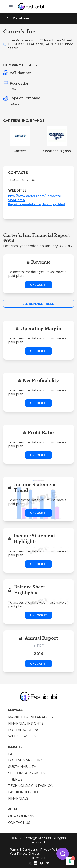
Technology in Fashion (31, 786)
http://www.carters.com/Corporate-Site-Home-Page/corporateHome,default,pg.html (37, 200)
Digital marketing (26, 760)
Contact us (19, 823)
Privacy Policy (50, 850)
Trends (15, 779)
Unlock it (38, 285)
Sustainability (22, 767)
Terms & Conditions (24, 850)
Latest (15, 754)
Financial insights (26, 724)
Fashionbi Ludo (23, 792)
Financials (18, 798)
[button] (63, 854)
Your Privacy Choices (25, 854)
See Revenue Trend (38, 304)
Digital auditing (24, 730)
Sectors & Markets (27, 773)
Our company (21, 816)
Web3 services (22, 736)
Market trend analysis (30, 717)
